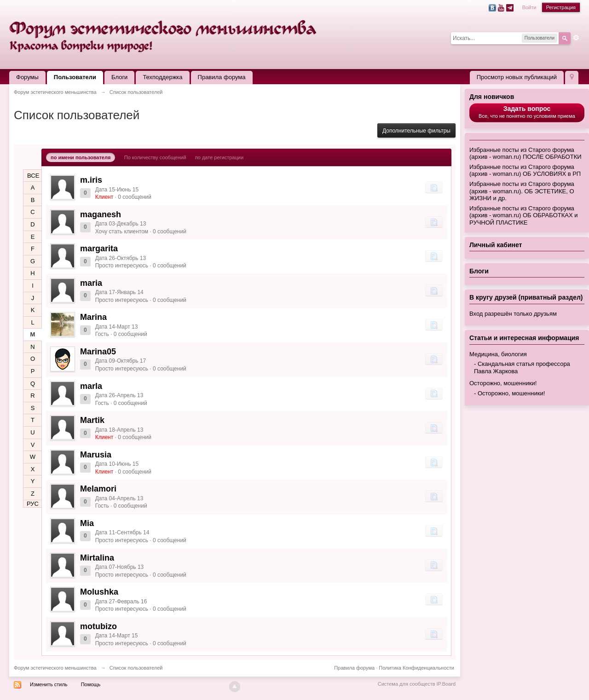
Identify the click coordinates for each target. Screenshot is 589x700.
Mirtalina (97, 558)
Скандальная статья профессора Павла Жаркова (522, 367)
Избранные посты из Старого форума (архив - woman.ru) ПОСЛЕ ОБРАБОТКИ (525, 153)
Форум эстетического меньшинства (55, 668)
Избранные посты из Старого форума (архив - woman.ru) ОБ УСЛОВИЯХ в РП (525, 171)
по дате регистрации (219, 157)
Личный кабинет (496, 245)
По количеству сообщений (155, 157)
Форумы (27, 77)
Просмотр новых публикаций (517, 77)
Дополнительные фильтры (416, 131)
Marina (93, 317)
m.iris (91, 180)
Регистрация (561, 7)
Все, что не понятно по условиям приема (527, 112)
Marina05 (98, 352)
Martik (92, 420)
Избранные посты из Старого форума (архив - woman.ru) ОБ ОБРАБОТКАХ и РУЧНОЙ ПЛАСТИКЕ (523, 215)
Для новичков (492, 97)
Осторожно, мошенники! (503, 383)
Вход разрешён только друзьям (513, 314)
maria (91, 283)
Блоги (119, 77)
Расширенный (576, 38)
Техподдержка (162, 77)
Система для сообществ (407, 684)
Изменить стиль (49, 684)
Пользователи (75, 77)
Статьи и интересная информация (524, 338)
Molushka (99, 592)
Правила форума (222, 77)
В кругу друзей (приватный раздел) (526, 297)
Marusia (96, 455)
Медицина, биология (498, 354)
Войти (529, 7)
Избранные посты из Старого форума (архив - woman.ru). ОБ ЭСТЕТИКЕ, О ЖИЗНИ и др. (522, 191)
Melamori (98, 489)
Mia (87, 523)
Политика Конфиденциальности (416, 668)
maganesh (101, 214)
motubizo (98, 626)
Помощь (91, 684)
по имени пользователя (81, 157)
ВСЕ (33, 176)
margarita (99, 249)
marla (91, 386)
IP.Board (446, 684)
